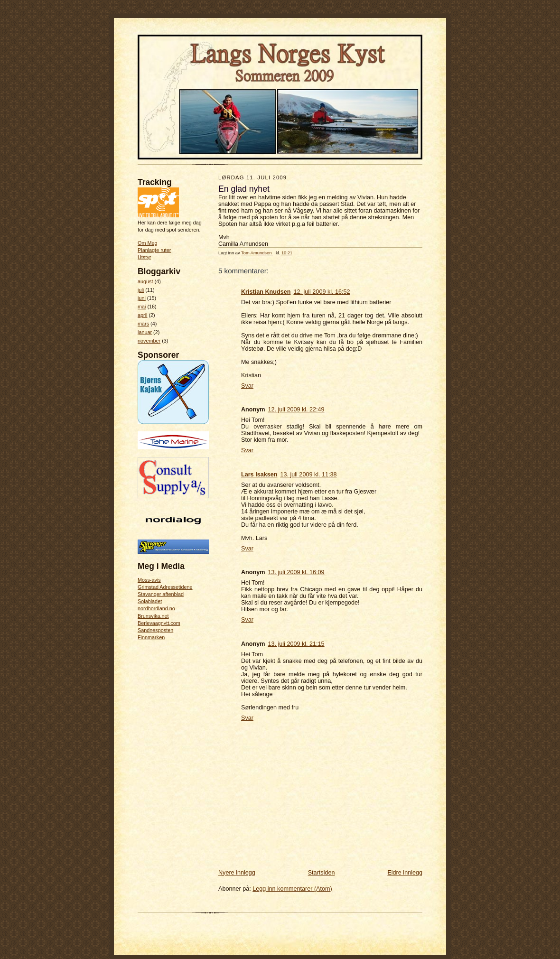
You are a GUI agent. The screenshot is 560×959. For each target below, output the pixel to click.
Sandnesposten (155, 630)
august (145, 281)
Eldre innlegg (405, 873)
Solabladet (150, 601)
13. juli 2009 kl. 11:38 (308, 475)
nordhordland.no (156, 608)
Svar (247, 386)
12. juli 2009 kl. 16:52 (322, 292)
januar (145, 332)
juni (142, 298)
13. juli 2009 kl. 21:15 (296, 644)
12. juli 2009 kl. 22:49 (296, 410)
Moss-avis (149, 580)
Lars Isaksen (259, 475)
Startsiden (322, 873)
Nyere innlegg (237, 873)
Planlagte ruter (154, 250)
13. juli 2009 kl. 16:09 (296, 572)
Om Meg (148, 243)
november (149, 341)
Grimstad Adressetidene (165, 587)
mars (143, 324)
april (142, 315)
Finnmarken (151, 637)
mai (142, 307)
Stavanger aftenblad (161, 594)
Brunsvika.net (153, 616)
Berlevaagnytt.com (159, 623)
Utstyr (144, 257)
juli (141, 290)
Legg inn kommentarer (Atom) (292, 889)
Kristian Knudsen (266, 292)
